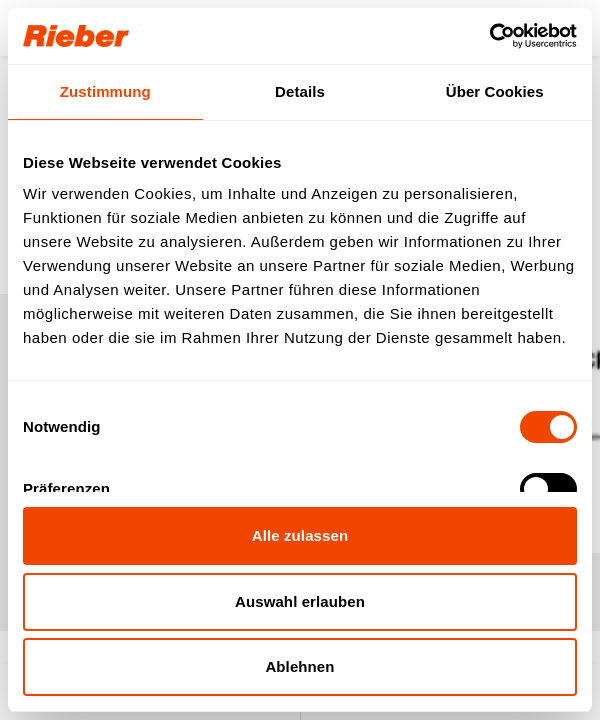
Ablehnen (299, 666)
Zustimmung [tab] (105, 91)
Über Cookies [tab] (495, 91)
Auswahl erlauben (300, 601)
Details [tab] (300, 91)
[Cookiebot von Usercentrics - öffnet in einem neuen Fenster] (489, 36)
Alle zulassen (300, 535)
